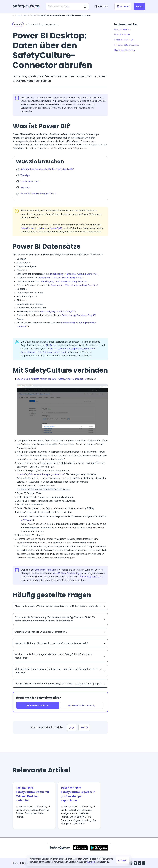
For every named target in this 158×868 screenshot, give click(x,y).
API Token (26, 520)
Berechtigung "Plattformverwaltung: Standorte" (73, 274)
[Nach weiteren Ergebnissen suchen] (85, 6)
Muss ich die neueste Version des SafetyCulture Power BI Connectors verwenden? (60, 606)
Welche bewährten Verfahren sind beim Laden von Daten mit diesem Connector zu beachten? (60, 671)
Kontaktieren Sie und (38, 705)
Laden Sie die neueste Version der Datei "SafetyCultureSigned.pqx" (52, 379)
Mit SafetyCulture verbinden (127, 45)
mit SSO (56, 573)
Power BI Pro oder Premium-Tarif (38, 194)
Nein (84, 727)
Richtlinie (91, 862)
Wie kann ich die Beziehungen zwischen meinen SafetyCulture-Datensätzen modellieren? (60, 656)
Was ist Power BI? (122, 29)
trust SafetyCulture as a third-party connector (41, 474)
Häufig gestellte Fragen (125, 50)
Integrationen (22, 15)
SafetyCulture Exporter (32, 228)
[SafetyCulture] (26, 6)
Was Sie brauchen (122, 35)
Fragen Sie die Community (82, 705)
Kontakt (140, 6)
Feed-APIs (56, 228)
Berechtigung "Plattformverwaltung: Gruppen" (64, 281)
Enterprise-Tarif (44, 570)
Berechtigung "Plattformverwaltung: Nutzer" (61, 278)
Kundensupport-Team (91, 577)
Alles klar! (123, 860)
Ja (72, 727)
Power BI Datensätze (124, 40)
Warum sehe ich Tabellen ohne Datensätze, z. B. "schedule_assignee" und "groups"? (60, 684)
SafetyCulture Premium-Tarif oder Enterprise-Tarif (47, 169)
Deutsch (102, 6)
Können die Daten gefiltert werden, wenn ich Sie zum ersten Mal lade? (60, 643)
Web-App (25, 175)
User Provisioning (71, 573)
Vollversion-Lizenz (30, 181)
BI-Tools (33, 15)
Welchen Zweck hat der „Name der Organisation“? (60, 632)
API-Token (26, 187)
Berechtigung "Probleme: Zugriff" (58, 311)
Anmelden (123, 6)
